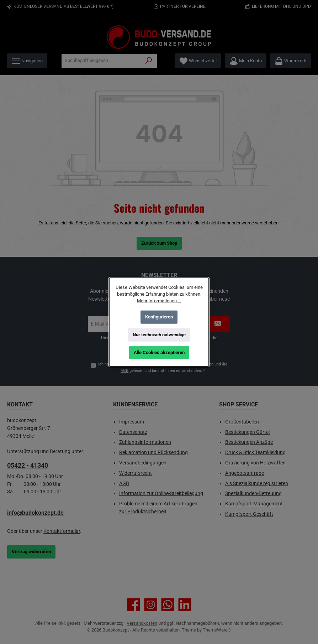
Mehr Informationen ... (159, 301)
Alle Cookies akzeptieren (159, 352)
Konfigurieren (159, 317)
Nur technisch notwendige (159, 335)
